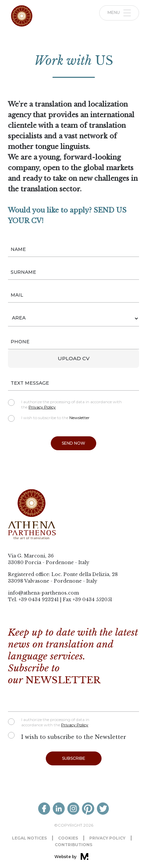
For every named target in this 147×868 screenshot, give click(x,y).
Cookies (68, 838)
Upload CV (74, 358)
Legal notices (29, 838)
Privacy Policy (42, 407)
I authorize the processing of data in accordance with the (65, 404)
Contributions (73, 845)
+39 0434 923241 (39, 600)
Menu (119, 13)
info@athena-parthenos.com (43, 593)
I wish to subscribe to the (49, 418)
